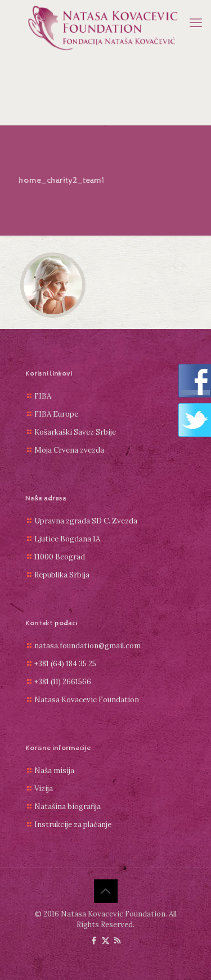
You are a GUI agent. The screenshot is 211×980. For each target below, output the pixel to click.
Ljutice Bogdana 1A (67, 539)
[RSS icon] (117, 940)
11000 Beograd (60, 557)
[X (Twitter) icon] (105, 940)
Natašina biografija (68, 807)
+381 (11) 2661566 (63, 682)
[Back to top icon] (106, 891)
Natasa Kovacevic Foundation (87, 700)
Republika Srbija (62, 575)
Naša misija (54, 771)
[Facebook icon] (94, 940)
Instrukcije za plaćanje (73, 825)
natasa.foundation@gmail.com (87, 646)
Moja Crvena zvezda (69, 450)
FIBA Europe (56, 414)
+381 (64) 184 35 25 (65, 664)
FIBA (43, 396)
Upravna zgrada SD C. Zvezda (86, 521)
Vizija (44, 789)
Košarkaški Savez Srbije (75, 432)
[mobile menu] (196, 22)
